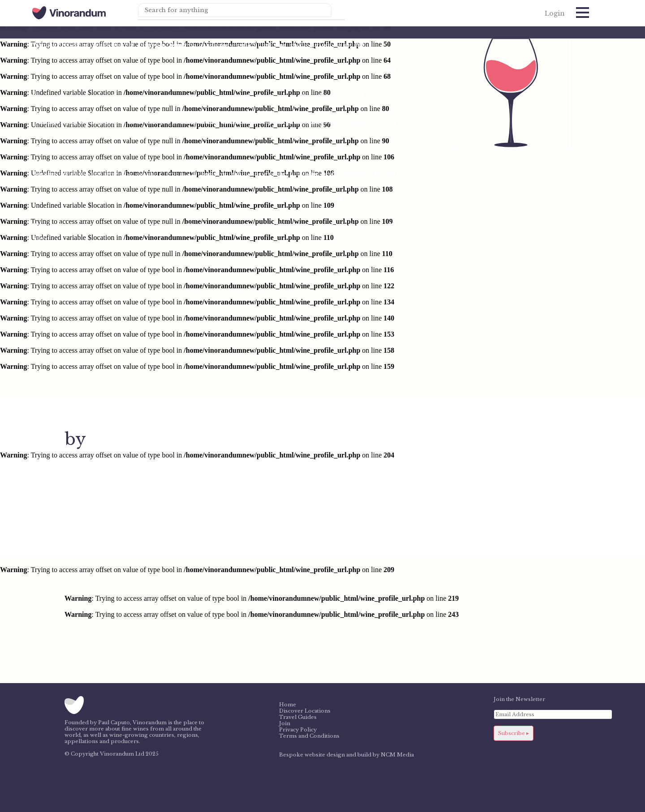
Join (285, 723)
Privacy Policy (298, 730)
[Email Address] (553, 714)
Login (555, 13)
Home (288, 705)
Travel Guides (298, 717)
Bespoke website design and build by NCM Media (346, 755)
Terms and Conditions (309, 736)
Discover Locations (305, 711)
